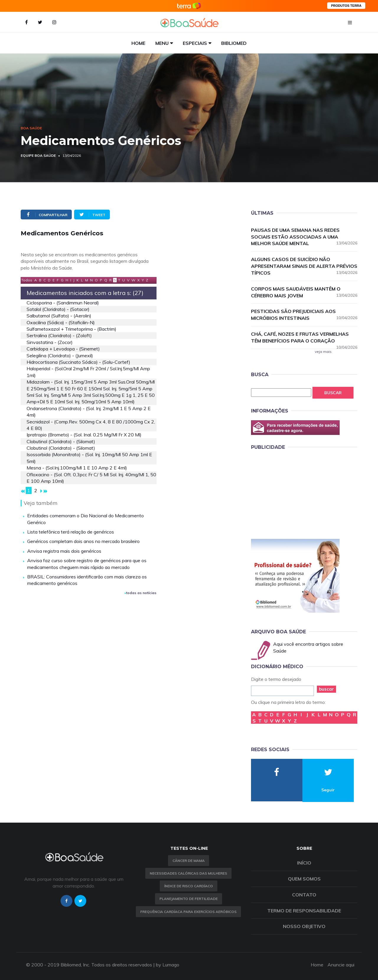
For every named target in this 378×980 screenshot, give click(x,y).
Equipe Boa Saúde (38, 155)
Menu (162, 43)
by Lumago (168, 965)
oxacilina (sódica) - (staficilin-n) (61, 322)
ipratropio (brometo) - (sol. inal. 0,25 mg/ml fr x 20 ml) (84, 435)
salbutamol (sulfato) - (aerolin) (59, 316)
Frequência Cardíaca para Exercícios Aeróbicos (188, 912)
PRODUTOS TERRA (346, 6)
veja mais (323, 352)
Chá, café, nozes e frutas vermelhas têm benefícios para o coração (304, 338)
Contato (304, 895)
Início (304, 863)
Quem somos (304, 879)
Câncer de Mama (189, 861)
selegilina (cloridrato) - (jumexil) (60, 356)
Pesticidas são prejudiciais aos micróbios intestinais (304, 315)
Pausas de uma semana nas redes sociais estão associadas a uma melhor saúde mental (304, 237)
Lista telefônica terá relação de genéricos (71, 532)
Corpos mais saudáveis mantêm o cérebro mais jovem (304, 292)
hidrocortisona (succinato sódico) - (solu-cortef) (78, 362)
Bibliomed (234, 43)
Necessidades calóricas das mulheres (188, 873)
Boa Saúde (31, 128)
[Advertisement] (295, 493)
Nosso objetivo (304, 926)
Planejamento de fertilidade (189, 899)
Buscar (333, 393)
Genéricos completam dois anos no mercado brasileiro (83, 541)
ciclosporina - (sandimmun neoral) (63, 303)
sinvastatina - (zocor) (50, 342)
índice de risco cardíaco (189, 886)
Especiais (195, 43)
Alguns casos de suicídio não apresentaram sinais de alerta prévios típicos (304, 266)
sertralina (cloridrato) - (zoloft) (59, 335)
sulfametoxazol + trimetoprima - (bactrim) (71, 329)
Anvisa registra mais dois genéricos (64, 551)
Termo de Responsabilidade (304, 911)
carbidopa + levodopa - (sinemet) (63, 349)
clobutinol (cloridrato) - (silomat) (61, 441)
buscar (326, 689)
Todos (27, 280)
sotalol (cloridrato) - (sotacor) (58, 309)
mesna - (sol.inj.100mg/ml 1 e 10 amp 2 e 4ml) (77, 468)
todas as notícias (141, 593)
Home (138, 43)
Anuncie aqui (341, 965)
